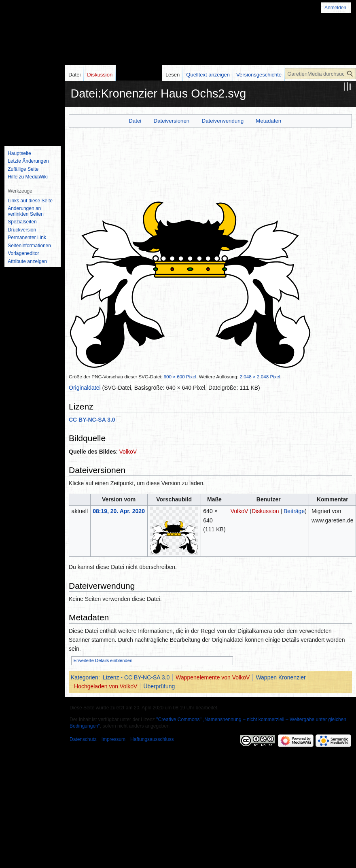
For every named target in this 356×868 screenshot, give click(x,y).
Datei (135, 121)
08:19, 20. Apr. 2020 (119, 511)
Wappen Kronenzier (281, 677)
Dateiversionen (172, 121)
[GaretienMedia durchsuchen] (320, 74)
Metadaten (268, 121)
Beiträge (294, 511)
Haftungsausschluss (152, 739)
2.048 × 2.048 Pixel (260, 377)
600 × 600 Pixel (180, 377)
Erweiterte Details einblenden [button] (103, 660)
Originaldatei (85, 388)
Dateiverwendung (223, 121)
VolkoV (128, 452)
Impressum (113, 739)
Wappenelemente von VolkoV (213, 677)
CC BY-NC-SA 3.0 (92, 420)
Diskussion (265, 511)
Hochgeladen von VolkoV (106, 686)
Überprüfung (159, 686)
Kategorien (85, 677)
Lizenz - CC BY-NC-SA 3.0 (136, 677)
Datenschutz (83, 739)
